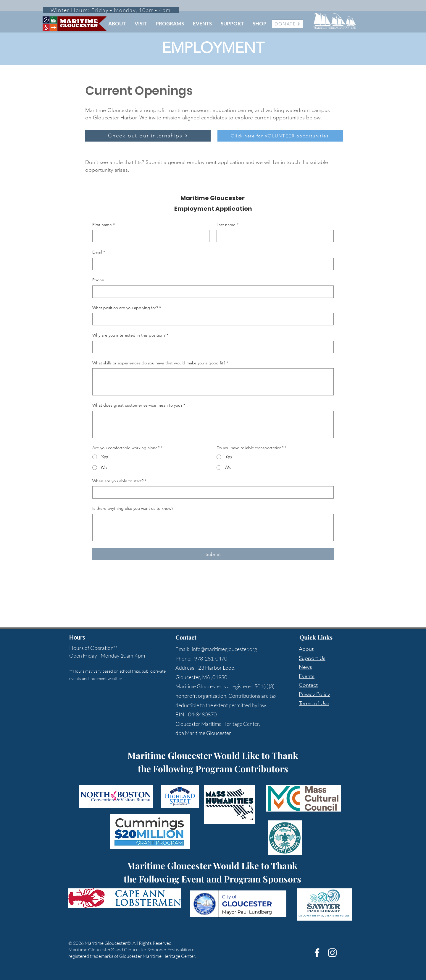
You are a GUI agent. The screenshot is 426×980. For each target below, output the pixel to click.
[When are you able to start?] (211, 492)
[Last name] (273, 236)
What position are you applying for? (127, 308)
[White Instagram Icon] (332, 953)
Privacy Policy (314, 694)
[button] (117, 24)
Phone (98, 280)
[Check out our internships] (148, 136)
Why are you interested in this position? (130, 335)
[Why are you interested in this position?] (211, 347)
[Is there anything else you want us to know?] (213, 528)
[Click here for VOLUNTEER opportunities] (280, 136)
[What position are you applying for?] (211, 319)
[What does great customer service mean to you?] (213, 424)
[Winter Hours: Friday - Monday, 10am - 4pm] (111, 10)
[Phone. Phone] (211, 292)
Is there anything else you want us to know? (133, 508)
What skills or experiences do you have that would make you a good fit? (160, 363)
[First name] (149, 236)
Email (99, 252)
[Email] (211, 264)
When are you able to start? (119, 481)
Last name (227, 225)
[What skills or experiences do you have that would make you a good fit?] (213, 382)
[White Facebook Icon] (317, 953)
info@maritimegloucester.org (224, 649)
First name (104, 225)
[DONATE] (288, 24)
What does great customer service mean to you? (139, 405)
